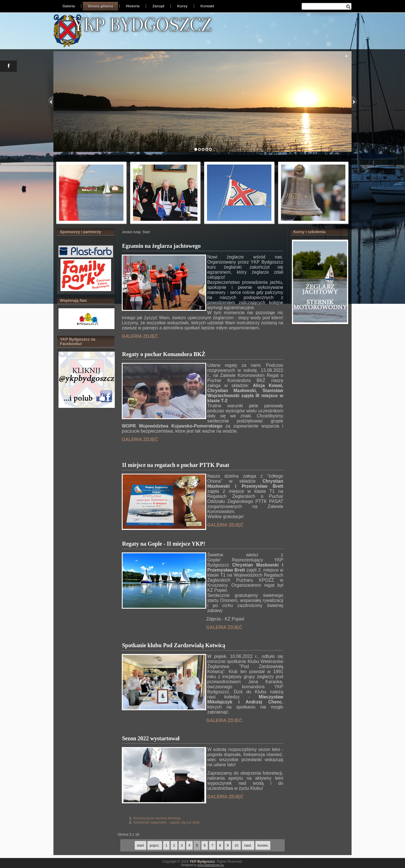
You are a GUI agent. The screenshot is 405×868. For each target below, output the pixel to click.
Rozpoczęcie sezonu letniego (157, 818)
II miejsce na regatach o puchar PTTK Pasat (176, 465)
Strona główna (100, 6)
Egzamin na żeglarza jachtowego (161, 246)
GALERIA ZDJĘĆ (140, 336)
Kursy (182, 6)
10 (236, 845)
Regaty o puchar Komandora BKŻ (164, 354)
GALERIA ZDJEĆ (224, 720)
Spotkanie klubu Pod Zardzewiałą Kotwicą (174, 645)
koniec (263, 845)
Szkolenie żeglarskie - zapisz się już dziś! (166, 822)
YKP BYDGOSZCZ (142, 24)
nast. (248, 845)
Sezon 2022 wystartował (151, 738)
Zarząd (158, 6)
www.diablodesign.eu (211, 865)
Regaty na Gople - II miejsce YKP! (164, 544)
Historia (133, 6)
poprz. (155, 845)
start (140, 845)
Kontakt (207, 6)
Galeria (69, 6)
